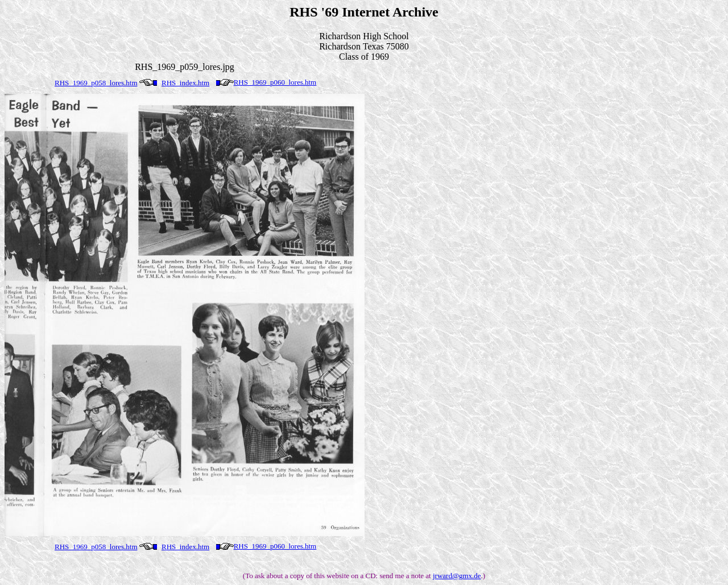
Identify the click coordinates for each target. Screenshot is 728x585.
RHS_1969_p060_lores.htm (275, 82)
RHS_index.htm (185, 83)
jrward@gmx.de (457, 576)
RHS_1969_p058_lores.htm (96, 83)
